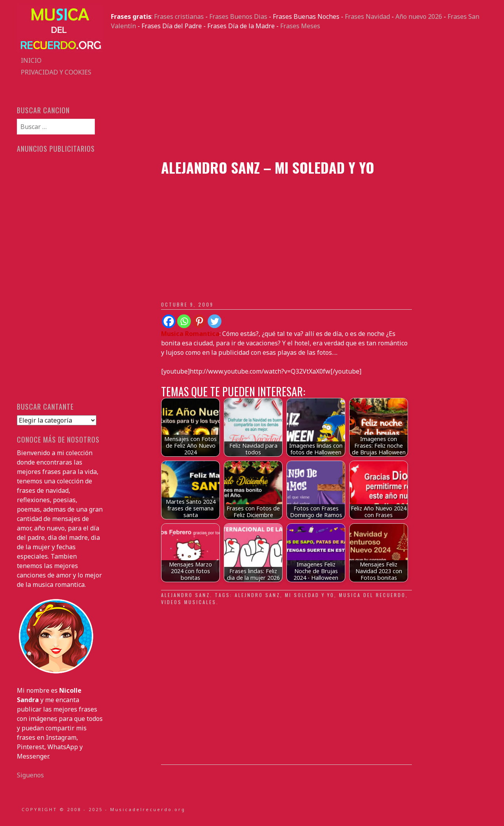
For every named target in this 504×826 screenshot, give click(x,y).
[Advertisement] (299, 95)
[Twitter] (215, 321)
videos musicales (189, 602)
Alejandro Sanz (186, 595)
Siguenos (30, 775)
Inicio (31, 60)
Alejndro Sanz (257, 595)
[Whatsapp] (184, 321)
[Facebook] (169, 321)
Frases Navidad (367, 16)
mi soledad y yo (310, 595)
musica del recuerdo (372, 595)
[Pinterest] (199, 321)
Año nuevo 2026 (419, 16)
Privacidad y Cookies (56, 72)
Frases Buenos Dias (238, 16)
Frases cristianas (179, 16)
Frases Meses (300, 26)
